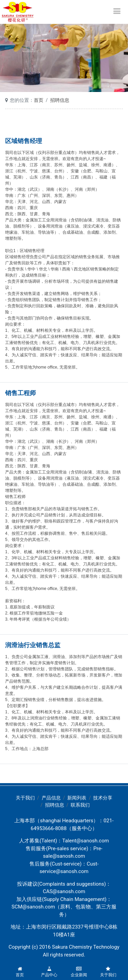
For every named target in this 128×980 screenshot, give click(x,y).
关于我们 (25, 798)
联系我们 (80, 805)
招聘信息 (60, 100)
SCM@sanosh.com (33, 907)
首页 (39, 100)
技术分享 (103, 798)
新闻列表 (77, 798)
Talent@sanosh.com (86, 841)
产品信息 (51, 798)
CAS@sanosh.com (64, 891)
